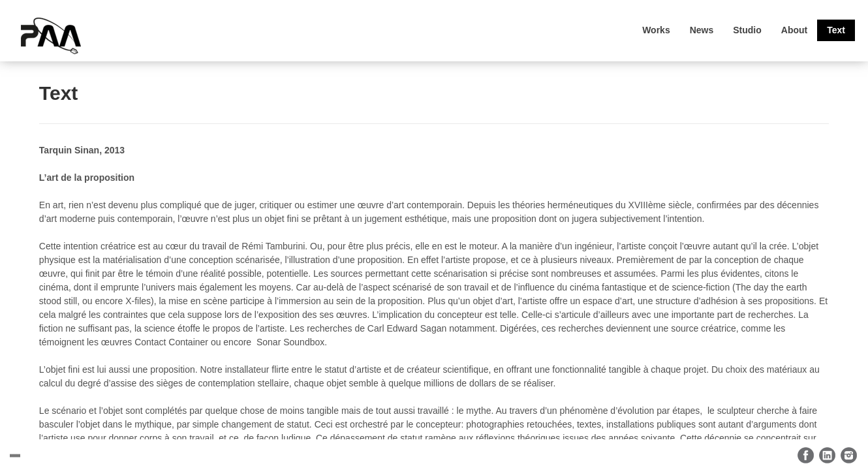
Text (836, 30)
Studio (747, 30)
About (794, 30)
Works (656, 30)
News (702, 30)
